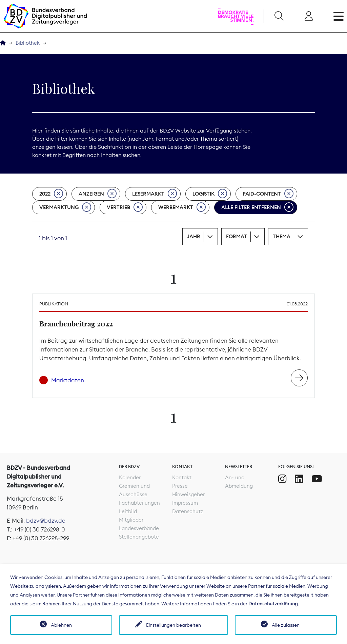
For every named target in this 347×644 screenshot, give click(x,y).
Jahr (194, 236)
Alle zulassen (286, 625)
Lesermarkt (155, 194)
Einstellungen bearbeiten (173, 625)
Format (237, 236)
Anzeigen (98, 194)
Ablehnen (61, 625)
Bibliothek (28, 43)
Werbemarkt (182, 207)
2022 (51, 194)
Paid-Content (268, 194)
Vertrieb (125, 207)
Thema (282, 236)
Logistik (210, 194)
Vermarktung (65, 207)
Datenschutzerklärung (273, 604)
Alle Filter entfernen (257, 207)
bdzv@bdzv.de (46, 521)
